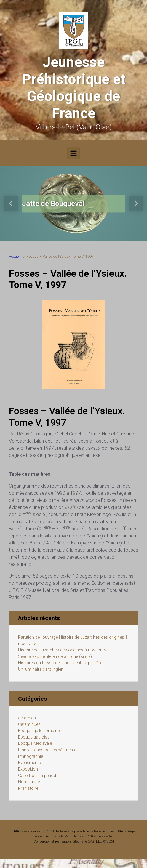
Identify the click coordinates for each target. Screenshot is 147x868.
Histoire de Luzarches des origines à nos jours (62, 650)
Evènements (29, 763)
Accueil (15, 256)
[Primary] (73, 153)
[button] (11, 204)
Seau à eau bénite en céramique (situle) (55, 657)
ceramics (27, 718)
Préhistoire (28, 788)
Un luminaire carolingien (41, 669)
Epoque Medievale (35, 743)
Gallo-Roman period (37, 776)
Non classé (29, 782)
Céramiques (29, 724)
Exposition (28, 769)
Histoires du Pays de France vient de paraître (60, 663)
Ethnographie (31, 756)
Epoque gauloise (34, 737)
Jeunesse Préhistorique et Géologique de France (74, 88)
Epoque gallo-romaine (39, 731)
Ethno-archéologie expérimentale (49, 750)
